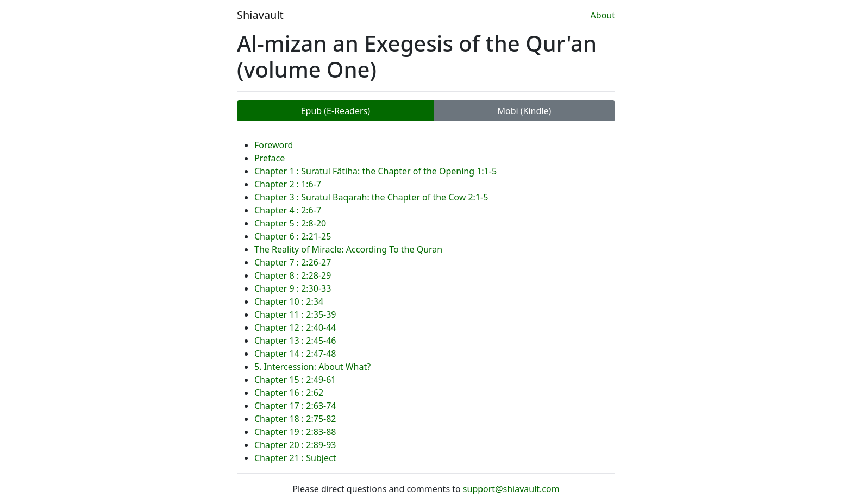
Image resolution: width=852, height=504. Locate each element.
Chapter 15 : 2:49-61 (295, 380)
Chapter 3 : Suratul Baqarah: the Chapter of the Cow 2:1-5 (371, 197)
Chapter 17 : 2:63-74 (295, 406)
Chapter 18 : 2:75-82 (295, 419)
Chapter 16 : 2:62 (289, 393)
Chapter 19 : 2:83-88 (295, 432)
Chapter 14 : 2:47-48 (295, 354)
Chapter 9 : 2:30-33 (293, 288)
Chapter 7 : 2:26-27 (293, 262)
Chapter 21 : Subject (295, 458)
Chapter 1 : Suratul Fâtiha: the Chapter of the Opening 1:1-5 (375, 171)
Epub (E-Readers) (336, 111)
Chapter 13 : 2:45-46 (295, 341)
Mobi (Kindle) (524, 111)
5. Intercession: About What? (312, 367)
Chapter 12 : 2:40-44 (295, 327)
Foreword (274, 145)
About (603, 15)
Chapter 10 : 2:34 (289, 301)
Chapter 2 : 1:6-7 (288, 184)
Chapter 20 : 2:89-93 (295, 445)
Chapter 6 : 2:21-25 (293, 236)
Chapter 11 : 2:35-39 (295, 314)
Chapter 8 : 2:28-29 (293, 275)
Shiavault (260, 15)
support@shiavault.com (511, 489)
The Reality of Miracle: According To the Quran (348, 249)
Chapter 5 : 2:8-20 (290, 223)
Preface (270, 158)
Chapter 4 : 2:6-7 (288, 210)
